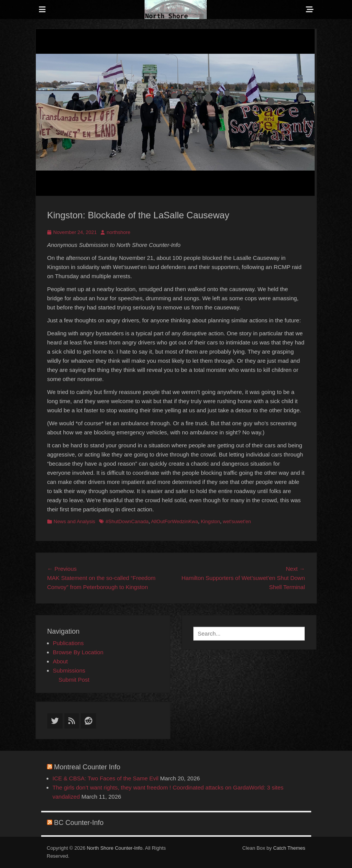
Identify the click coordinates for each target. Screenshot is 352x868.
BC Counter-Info (79, 823)
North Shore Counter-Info (114, 848)
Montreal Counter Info (87, 767)
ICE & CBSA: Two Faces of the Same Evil (106, 778)
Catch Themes (289, 848)
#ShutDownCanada (127, 521)
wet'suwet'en (237, 521)
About (60, 661)
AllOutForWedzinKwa (174, 521)
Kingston (210, 521)
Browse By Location (78, 652)
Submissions (69, 670)
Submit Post (74, 680)
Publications (68, 643)
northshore (119, 232)
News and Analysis (75, 521)
